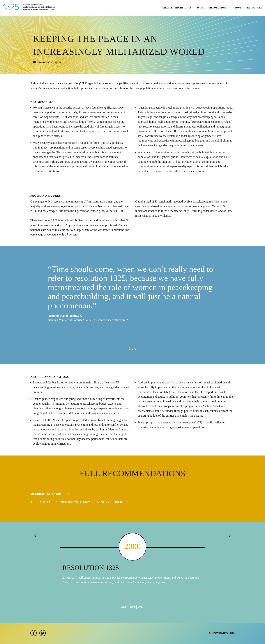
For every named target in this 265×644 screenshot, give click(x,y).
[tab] (132, 494)
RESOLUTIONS (218, 8)
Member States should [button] (50, 494)
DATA (200, 8)
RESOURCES (255, 8)
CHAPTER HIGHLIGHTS (177, 8)
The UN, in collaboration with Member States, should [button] (76, 502)
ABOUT (237, 8)
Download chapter (47, 62)
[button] (46, 305)
